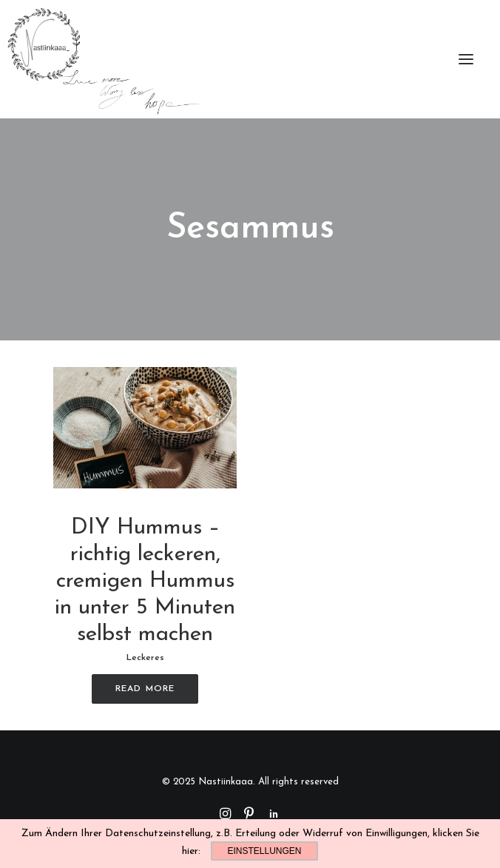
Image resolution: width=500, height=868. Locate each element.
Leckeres (145, 658)
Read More (145, 689)
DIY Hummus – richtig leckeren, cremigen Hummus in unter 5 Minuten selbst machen (145, 581)
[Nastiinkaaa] (102, 59)
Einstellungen (264, 851)
